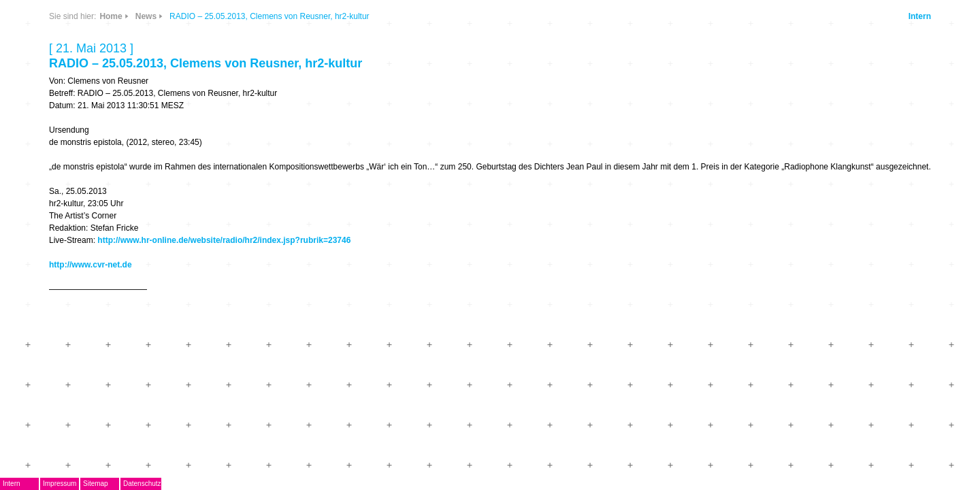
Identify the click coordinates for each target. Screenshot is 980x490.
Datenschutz (331, 484)
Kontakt (214, 295)
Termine (214, 215)
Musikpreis (221, 195)
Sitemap (285, 484)
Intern (779, 16)
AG (202, 175)
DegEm (228, 51)
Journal (213, 235)
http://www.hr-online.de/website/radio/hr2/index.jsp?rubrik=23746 (564, 265)
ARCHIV (214, 255)
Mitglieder (219, 275)
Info (321, 97)
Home (451, 16)
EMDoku (215, 155)
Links (285, 97)
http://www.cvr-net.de (431, 289)
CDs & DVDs (327, 52)
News (285, 57)
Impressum (249, 484)
